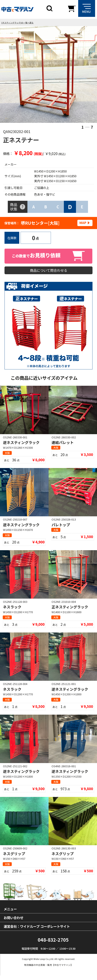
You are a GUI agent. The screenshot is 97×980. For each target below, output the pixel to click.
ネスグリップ (14, 858)
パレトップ (61, 526)
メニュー (10, 913)
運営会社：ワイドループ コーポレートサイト (37, 931)
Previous (11, 75)
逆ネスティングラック (21, 444)
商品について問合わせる (49, 271)
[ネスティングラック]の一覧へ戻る (17, 23)
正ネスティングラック (70, 609)
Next (86, 75)
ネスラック (12, 609)
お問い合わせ (14, 922)
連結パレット (63, 444)
